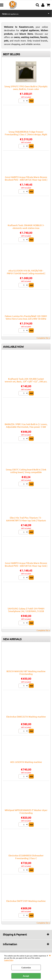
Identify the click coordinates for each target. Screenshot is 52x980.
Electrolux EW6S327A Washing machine (26, 716)
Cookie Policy (9, 960)
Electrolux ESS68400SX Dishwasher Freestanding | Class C (26, 857)
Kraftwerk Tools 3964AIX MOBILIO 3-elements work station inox (26, 226)
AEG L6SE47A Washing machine (26, 762)
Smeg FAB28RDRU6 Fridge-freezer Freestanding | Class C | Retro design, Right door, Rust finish (26, 134)
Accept (26, 976)
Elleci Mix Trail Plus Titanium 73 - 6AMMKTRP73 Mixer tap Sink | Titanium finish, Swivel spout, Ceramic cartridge (26, 520)
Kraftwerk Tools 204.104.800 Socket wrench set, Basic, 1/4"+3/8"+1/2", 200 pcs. (26, 380)
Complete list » (43, 338)
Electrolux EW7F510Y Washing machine (26, 901)
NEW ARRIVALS (12, 639)
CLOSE (50, 955)
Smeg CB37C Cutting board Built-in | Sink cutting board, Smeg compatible (26, 471)
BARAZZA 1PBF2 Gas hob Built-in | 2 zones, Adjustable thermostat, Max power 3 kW (26, 425)
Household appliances (10, 14)
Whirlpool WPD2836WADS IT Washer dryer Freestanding (26, 811)
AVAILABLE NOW (13, 347)
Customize (26, 967)
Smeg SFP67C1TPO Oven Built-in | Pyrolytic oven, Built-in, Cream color (26, 88)
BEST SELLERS (12, 54)
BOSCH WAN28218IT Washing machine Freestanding (26, 672)
